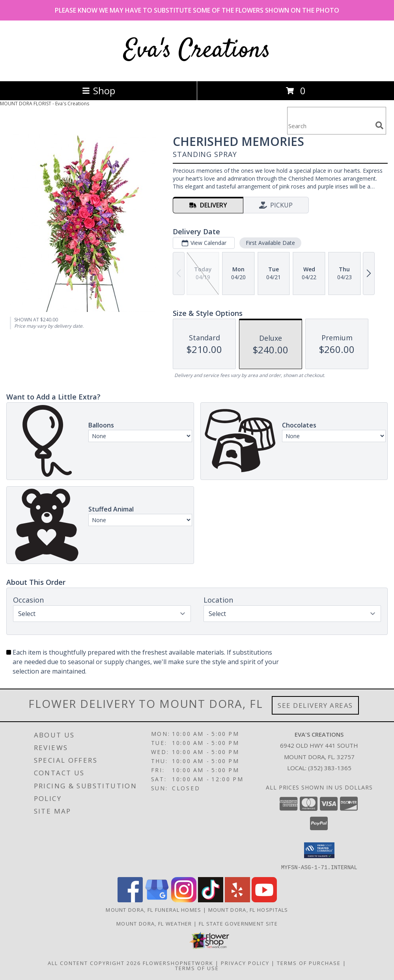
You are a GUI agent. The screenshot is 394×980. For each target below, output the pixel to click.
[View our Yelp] (237, 900)
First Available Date (270, 243)
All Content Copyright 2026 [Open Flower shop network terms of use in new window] (94, 963)
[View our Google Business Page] (157, 900)
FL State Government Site (238, 923)
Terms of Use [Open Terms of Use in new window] (197, 968)
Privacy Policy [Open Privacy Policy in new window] (245, 963)
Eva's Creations (197, 51)
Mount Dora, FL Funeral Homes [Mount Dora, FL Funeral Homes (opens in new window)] (153, 909)
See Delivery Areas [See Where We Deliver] (315, 705)
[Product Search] (330, 126)
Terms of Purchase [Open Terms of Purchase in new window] (309, 963)
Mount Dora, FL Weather (154, 923)
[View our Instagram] (184, 900)
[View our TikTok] (211, 900)
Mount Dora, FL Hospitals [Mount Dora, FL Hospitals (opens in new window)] (248, 909)
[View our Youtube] (264, 900)
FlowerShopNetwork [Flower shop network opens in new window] (178, 963)
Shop (99, 91)
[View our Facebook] (130, 900)
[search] (379, 125)
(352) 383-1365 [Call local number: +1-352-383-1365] (330, 768)
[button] (319, 850)
